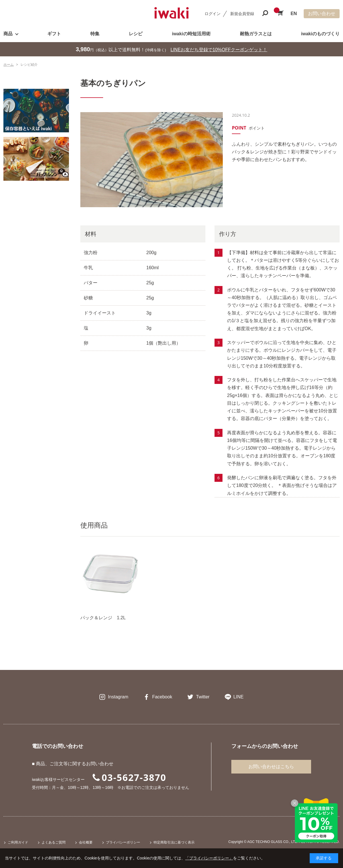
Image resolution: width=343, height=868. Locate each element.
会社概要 (86, 842)
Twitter (203, 697)
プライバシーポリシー (123, 842)
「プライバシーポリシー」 (209, 858)
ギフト (54, 34)
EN (294, 14)
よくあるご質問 (54, 842)
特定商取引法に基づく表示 (174, 842)
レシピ (136, 34)
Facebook (162, 697)
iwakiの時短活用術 (191, 34)
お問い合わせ (322, 14)
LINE (238, 697)
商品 (8, 34)
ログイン (213, 14)
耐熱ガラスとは (256, 34)
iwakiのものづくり (320, 34)
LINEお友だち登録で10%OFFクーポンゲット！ (219, 50)
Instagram (118, 697)
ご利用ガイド (18, 842)
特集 (95, 34)
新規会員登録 (242, 14)
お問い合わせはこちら (271, 767)
